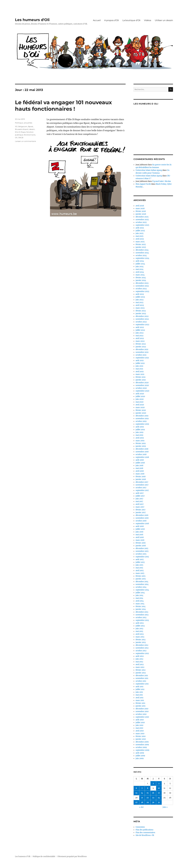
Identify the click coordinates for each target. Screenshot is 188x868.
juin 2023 (139, 300)
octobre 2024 (141, 255)
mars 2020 (140, 407)
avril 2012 (140, 664)
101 (16, 126)
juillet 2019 (140, 430)
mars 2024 (140, 275)
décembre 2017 (142, 482)
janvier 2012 (141, 673)
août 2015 (140, 559)
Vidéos (148, 20)
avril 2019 (140, 438)
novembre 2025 (142, 220)
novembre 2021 (142, 352)
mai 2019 (139, 435)
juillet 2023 (140, 297)
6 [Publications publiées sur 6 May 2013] (136, 788)
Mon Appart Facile (143, 184)
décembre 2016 (142, 515)
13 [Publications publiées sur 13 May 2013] (136, 793)
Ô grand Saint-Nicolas (162, 181)
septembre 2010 (142, 717)
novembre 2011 (142, 678)
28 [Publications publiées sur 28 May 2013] (142, 802)
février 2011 (140, 703)
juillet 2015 (140, 562)
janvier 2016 (141, 546)
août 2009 (140, 753)
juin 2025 (140, 233)
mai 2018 (139, 468)
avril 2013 (140, 634)
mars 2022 (140, 341)
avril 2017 (140, 504)
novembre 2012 (142, 648)
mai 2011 (139, 695)
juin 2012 (139, 659)
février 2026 (141, 211)
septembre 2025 (142, 225)
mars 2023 (140, 308)
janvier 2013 (141, 642)
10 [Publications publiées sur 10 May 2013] (159, 788)
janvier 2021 (141, 380)
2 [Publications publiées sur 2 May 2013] (153, 783)
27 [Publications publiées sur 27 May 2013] (136, 802)
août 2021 (140, 361)
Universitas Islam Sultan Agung (149, 170)
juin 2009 (140, 758)
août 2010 (140, 720)
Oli (16, 138)
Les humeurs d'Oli (32, 20)
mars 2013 (140, 637)
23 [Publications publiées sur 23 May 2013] (153, 798)
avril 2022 (140, 338)
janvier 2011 (141, 706)
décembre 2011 (142, 676)
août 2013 (140, 623)
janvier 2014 (141, 609)
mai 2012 (139, 662)
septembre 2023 (142, 291)
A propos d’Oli (112, 20)
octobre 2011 (141, 681)
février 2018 (141, 477)
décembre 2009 (142, 742)
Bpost (31, 126)
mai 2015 (139, 568)
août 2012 (140, 656)
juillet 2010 (140, 723)
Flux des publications (144, 830)
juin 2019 (139, 432)
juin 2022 (140, 333)
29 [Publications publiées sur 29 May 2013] (148, 802)
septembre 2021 (142, 358)
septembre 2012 (142, 653)
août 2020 (140, 394)
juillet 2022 (140, 330)
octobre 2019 (141, 421)
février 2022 (141, 344)
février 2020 (141, 410)
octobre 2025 (141, 222)
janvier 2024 (141, 280)
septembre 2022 (142, 325)
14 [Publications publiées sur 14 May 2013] (142, 793)
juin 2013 (139, 629)
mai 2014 (139, 598)
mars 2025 (140, 242)
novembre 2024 (142, 253)
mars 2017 (140, 507)
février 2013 (140, 640)
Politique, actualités (24, 123)
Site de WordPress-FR (145, 835)
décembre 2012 (142, 645)
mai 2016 (139, 535)
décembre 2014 (142, 582)
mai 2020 (139, 402)
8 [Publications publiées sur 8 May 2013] (148, 788)
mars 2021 (140, 374)
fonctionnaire (30, 135)
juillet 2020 (140, 396)
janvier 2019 (141, 446)
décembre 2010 (142, 709)
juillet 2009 (140, 756)
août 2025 (140, 228)
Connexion (140, 827)
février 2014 (141, 606)
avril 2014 (140, 601)
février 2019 (141, 443)
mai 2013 (139, 631)
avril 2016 (140, 537)
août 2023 (140, 294)
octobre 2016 (141, 521)
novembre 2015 (142, 551)
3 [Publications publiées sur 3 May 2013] (159, 783)
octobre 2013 (141, 618)
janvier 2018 (141, 479)
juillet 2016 (140, 529)
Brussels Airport (22, 129)
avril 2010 (140, 731)
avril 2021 (140, 372)
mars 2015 (140, 573)
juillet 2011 (140, 689)
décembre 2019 (142, 416)
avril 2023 (140, 305)
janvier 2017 (141, 512)
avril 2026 (140, 206)
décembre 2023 (142, 283)
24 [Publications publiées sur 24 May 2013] (159, 798)
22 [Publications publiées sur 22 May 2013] (148, 798)
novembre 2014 (142, 584)
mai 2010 (139, 728)
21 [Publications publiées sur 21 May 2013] (142, 798)
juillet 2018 (140, 463)
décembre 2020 (142, 383)
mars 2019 (140, 441)
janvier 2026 (141, 214)
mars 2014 (140, 604)
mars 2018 (140, 474)
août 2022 (140, 327)
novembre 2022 (142, 319)
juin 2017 (139, 499)
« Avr (141, 807)
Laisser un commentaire (25, 141)
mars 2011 (140, 700)
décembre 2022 (142, 316)
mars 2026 (140, 209)
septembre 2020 (142, 391)
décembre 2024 (142, 250)
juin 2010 (139, 725)
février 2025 (141, 244)
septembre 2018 (142, 457)
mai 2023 (139, 302)
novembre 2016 (142, 518)
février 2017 (141, 510)
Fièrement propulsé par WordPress (72, 856)
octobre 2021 (141, 355)
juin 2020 (140, 399)
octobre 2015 (141, 554)
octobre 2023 (141, 289)
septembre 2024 (142, 258)
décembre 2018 (142, 449)
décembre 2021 (142, 349)
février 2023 (141, 311)
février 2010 (141, 736)
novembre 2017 (142, 485)
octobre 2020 (141, 388)
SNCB (21, 138)
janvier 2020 (141, 413)
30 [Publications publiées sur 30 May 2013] (153, 802)
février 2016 (141, 543)
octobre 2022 (141, 322)
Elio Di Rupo (20, 132)
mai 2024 (139, 269)
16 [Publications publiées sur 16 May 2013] (153, 793)
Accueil (97, 20)
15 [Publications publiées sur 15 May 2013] (148, 793)
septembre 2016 (142, 524)
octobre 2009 (141, 747)
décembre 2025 (142, 217)
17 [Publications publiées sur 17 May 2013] (159, 793)
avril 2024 (140, 272)
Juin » (165, 807)
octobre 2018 (141, 454)
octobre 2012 (141, 651)
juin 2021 (139, 366)
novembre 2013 (142, 615)
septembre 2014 (142, 590)
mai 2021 (139, 369)
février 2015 (141, 576)
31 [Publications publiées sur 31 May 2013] (159, 802)
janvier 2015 (141, 579)
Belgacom (23, 126)
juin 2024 (140, 267)
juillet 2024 (140, 264)
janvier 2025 (141, 247)
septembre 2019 (142, 424)
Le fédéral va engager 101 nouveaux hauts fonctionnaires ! (63, 106)
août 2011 (139, 687)
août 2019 (140, 427)
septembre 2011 (142, 684)
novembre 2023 (142, 286)
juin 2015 (139, 565)
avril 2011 (139, 698)
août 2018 (140, 460)
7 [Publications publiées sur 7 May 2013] (142, 788)
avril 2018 (140, 471)
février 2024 (141, 278)
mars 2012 (140, 667)
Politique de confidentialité (44, 856)
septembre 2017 (142, 490)
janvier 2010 (141, 739)
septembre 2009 (142, 750)
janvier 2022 (141, 347)
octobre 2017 (141, 488)
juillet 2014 (140, 593)
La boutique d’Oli (131, 20)
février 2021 (141, 377)
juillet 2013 (140, 626)
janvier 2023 (141, 314)
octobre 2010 (141, 714)
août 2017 (140, 493)
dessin (32, 129)
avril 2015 (140, 571)
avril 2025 (140, 239)
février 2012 (141, 670)
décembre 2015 (142, 548)
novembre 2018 (142, 452)
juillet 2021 (140, 363)
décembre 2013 (142, 612)
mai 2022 (139, 336)
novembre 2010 (142, 711)
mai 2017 (139, 501)
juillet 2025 (140, 231)
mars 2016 (140, 540)
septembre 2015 (142, 557)
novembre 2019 (142, 419)
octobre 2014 (141, 587)
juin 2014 (139, 595)
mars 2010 (140, 734)
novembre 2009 (142, 745)
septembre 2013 (142, 620)
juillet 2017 (140, 496)
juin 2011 (139, 692)
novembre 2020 (142, 385)
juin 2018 (139, 466)
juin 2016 (139, 532)
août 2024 (140, 261)
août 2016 (140, 526)
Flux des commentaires (145, 833)
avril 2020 (140, 405)
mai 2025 (139, 236)
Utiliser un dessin (164, 20)
